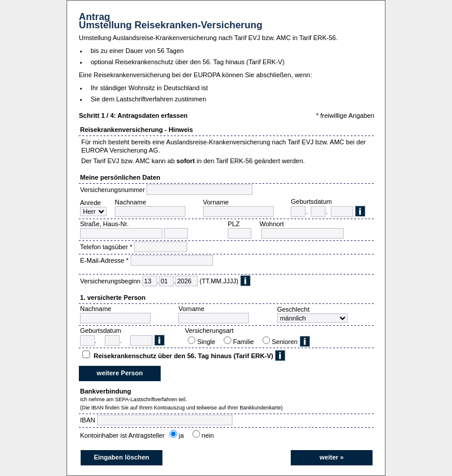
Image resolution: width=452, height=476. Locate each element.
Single (208, 342)
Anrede (90, 203)
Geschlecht (293, 309)
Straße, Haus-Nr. (104, 224)
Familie (245, 342)
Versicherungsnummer (112, 190)
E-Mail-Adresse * (104, 260)
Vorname (216, 202)
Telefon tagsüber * (106, 247)
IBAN (88, 420)
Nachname (130, 202)
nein (210, 435)
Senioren (285, 342)
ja (183, 435)
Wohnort (272, 224)
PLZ (234, 224)
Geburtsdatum (311, 201)
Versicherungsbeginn (110, 281)
